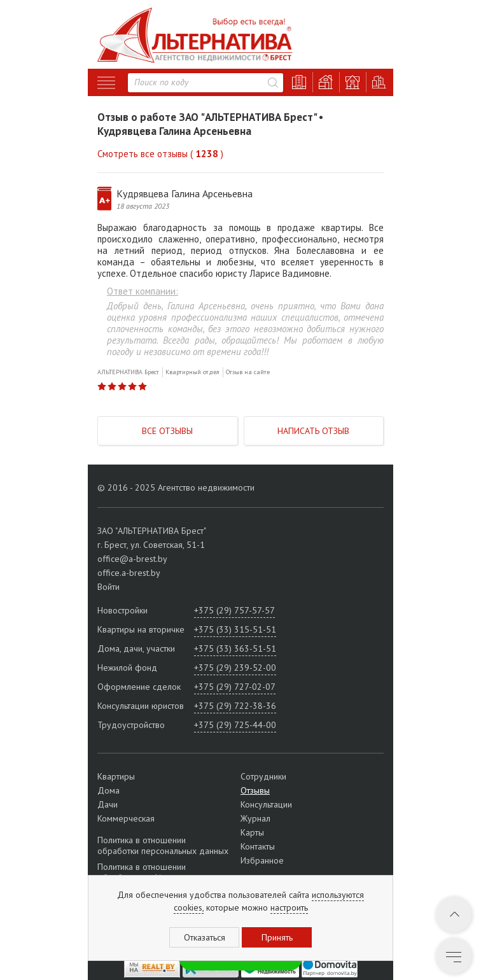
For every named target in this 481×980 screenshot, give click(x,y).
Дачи (108, 804)
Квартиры (116, 776)
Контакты (258, 846)
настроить (289, 907)
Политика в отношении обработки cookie (142, 872)
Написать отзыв (313, 431)
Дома (108, 790)
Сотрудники (263, 776)
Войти (108, 587)
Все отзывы (167, 431)
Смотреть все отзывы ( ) (160, 154)
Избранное (262, 860)
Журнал (255, 818)
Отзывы (255, 790)
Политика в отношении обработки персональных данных (163, 846)
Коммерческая (126, 818)
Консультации (266, 804)
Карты (252, 832)
